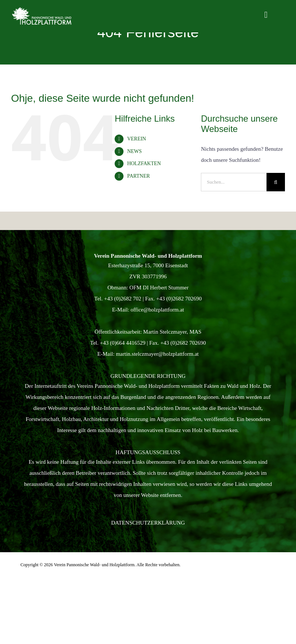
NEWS (135, 151)
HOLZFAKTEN (144, 163)
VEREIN (137, 139)
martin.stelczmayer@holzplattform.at (157, 354)
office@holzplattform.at (157, 310)
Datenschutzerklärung (148, 523)
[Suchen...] (234, 182)
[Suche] (276, 182)
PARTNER (139, 176)
